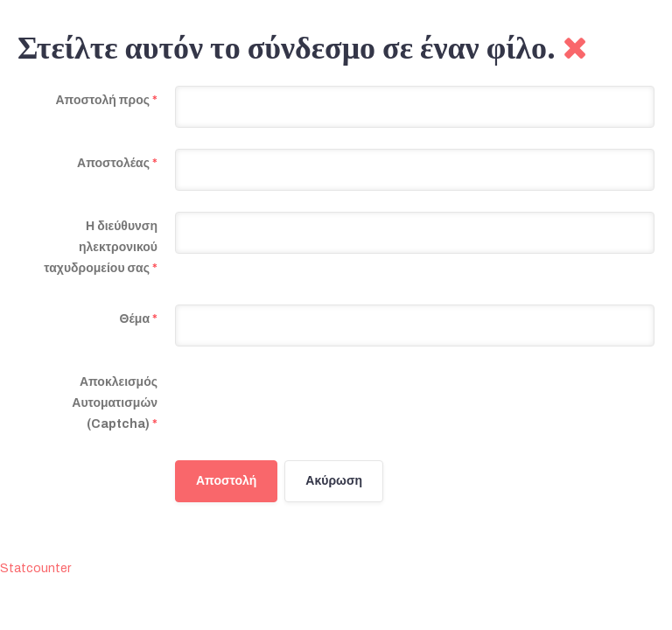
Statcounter (35, 568)
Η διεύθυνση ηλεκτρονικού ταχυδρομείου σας (101, 247)
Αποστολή (226, 481)
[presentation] (308, 402)
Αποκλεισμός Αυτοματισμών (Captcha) (115, 403)
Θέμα (139, 319)
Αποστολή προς (106, 100)
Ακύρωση (334, 481)
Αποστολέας (117, 163)
